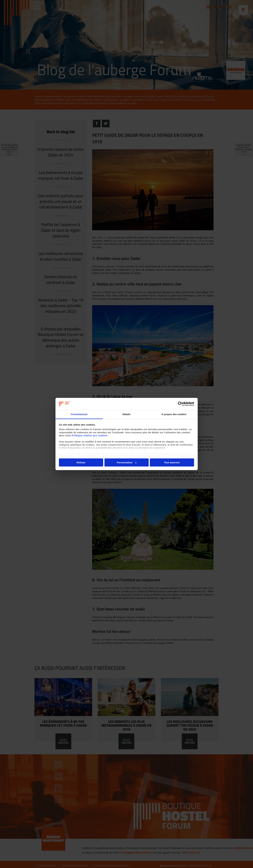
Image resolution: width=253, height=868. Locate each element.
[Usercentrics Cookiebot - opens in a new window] (180, 404)
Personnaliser (127, 462)
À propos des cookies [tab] (174, 414)
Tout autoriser (172, 462)
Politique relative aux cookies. (90, 435)
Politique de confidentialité (158, 454)
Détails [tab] (127, 414)
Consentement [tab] (79, 414)
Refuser (81, 462)
